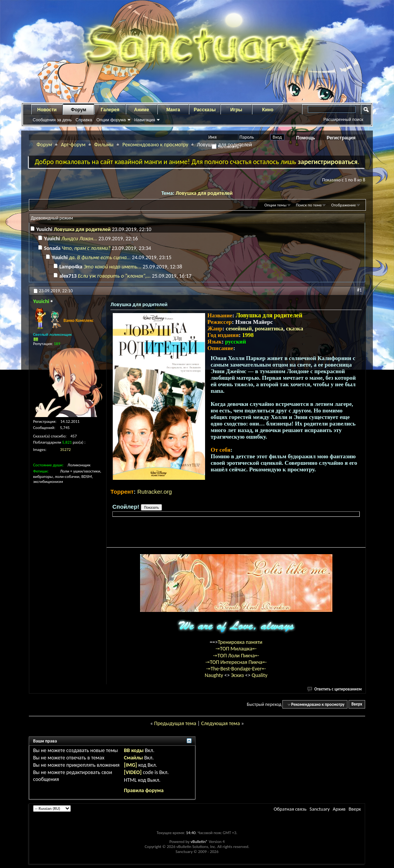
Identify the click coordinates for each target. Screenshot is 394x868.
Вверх (357, 705)
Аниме (142, 110)
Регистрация (341, 138)
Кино (268, 110)
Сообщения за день (52, 120)
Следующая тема (221, 723)
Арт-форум (73, 145)
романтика (269, 328)
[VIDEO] (133, 772)
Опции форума (111, 120)
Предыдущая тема (175, 723)
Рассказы (205, 110)
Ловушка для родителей (204, 193)
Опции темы (275, 205)
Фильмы (104, 145)
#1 (359, 290)
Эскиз (238, 675)
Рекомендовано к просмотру (155, 145)
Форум (78, 110)
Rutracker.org (155, 492)
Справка (84, 120)
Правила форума (144, 790)
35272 (65, 450)
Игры (236, 110)
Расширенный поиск (343, 119)
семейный (239, 328)
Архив (339, 809)
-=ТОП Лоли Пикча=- (236, 656)
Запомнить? (227, 147)
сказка (295, 328)
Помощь (306, 138)
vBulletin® (199, 842)
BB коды (134, 750)
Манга (173, 110)
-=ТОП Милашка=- (236, 649)
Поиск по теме (309, 205)
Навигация (145, 120)
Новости (47, 110)
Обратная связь (290, 809)
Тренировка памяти (240, 642)
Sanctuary (319, 809)
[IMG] (130, 765)
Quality (260, 675)
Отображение (344, 205)
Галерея (110, 110)
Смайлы (133, 758)
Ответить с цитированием (335, 689)
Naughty (215, 675)
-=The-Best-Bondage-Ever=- (236, 669)
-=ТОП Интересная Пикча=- (236, 662)
